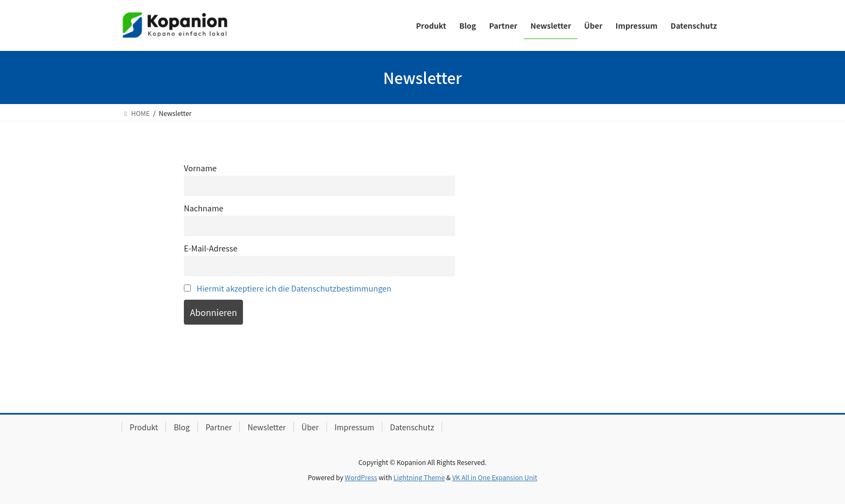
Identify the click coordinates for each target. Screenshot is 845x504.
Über (310, 427)
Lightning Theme (419, 477)
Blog (182, 427)
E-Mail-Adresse (211, 248)
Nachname (204, 208)
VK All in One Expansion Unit (495, 477)
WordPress (361, 477)
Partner (219, 427)
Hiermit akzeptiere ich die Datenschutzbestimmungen (294, 288)
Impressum (354, 427)
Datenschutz (412, 427)
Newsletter (266, 427)
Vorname (200, 168)
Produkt (144, 427)
